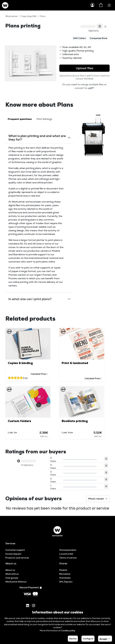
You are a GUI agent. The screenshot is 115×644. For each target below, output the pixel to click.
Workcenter (11, 16)
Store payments (68, 550)
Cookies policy (68, 631)
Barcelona (65, 574)
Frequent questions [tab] (20, 119)
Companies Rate (98, 38)
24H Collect (80, 38)
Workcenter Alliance (16, 582)
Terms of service (68, 558)
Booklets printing (75, 421)
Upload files (85, 68)
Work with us (12, 574)
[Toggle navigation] (109, 5)
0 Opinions (93, 28)
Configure (88, 639)
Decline (73, 639)
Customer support (15, 550)
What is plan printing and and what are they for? (37, 138)
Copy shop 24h (29, 16)
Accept (105, 639)
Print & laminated (75, 363)
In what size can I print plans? (30, 299)
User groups (12, 578)
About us (10, 570)
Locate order (66, 554)
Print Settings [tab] (44, 119)
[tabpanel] (40, 217)
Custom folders (19, 421)
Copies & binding (20, 363)
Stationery (65, 578)
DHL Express (66, 582)
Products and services (17, 558)
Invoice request (13, 554)
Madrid (63, 570)
